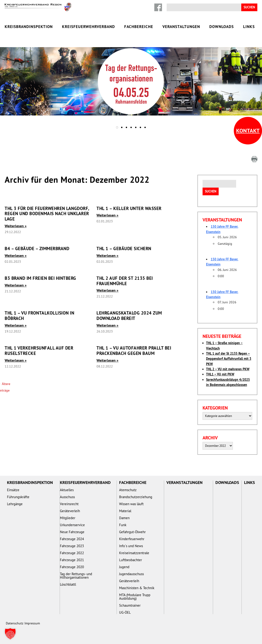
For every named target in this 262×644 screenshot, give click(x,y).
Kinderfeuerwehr (132, 539)
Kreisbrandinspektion (29, 27)
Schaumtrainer (130, 605)
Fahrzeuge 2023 (72, 546)
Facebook (158, 7)
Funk (123, 525)
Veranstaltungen (181, 27)
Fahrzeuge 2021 (72, 560)
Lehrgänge (15, 504)
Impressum (32, 623)
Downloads (222, 27)
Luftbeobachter (131, 560)
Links (249, 27)
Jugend (124, 567)
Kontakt (248, 131)
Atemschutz (128, 490)
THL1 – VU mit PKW (220, 374)
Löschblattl (68, 584)
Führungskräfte (18, 497)
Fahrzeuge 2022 (72, 553)
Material (125, 511)
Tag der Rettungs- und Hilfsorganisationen (76, 576)
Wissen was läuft (131, 504)
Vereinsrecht (69, 504)
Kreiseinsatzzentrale (134, 553)
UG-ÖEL (125, 612)
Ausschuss (67, 497)
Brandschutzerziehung (136, 497)
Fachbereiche (139, 27)
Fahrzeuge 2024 (72, 539)
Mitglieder (68, 518)
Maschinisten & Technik (137, 588)
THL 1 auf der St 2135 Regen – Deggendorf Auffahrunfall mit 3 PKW (229, 359)
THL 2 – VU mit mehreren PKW (228, 369)
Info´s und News (131, 546)
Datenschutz (15, 623)
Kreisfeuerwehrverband (88, 27)
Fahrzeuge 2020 (72, 567)
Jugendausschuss (131, 574)
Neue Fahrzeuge (72, 532)
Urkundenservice (72, 525)
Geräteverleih (70, 511)
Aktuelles (67, 490)
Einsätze (13, 490)
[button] (10, 634)
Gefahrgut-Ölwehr (132, 532)
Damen (124, 518)
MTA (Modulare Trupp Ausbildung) (135, 597)
